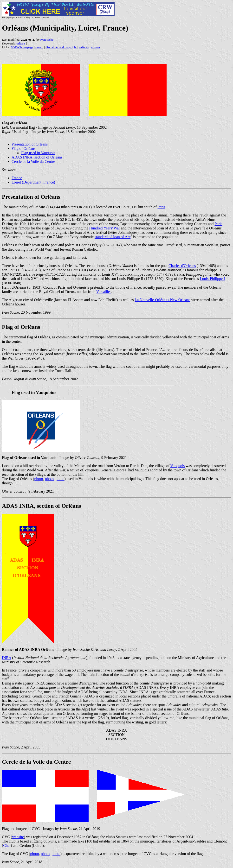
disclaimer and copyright (61, 47)
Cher (7, 846)
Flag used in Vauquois (38, 153)
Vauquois (178, 466)
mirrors (96, 47)
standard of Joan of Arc (113, 237)
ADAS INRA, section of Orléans (37, 157)
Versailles (104, 292)
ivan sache (47, 40)
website (18, 837)
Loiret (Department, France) (33, 182)
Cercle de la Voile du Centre (33, 162)
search (39, 47)
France (17, 178)
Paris (162, 207)
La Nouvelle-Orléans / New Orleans (163, 300)
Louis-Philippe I (212, 279)
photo (39, 479)
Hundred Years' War (105, 228)
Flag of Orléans (24, 149)
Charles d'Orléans (182, 266)
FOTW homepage (22, 47)
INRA (6, 658)
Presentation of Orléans (30, 144)
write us (84, 47)
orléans (21, 43)
